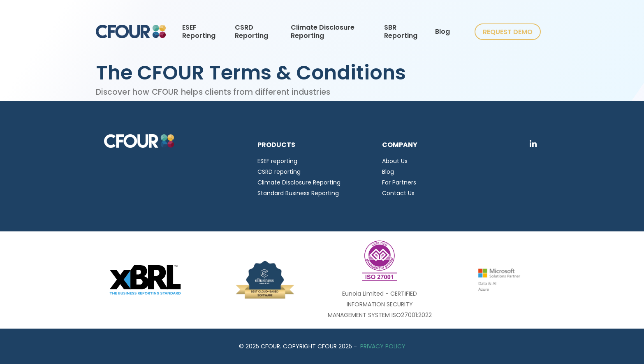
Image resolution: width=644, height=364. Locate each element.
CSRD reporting (279, 172)
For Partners (399, 182)
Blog (388, 172)
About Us (395, 161)
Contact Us (398, 193)
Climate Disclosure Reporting (299, 182)
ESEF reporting (277, 161)
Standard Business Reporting (298, 193)
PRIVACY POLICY (383, 346)
